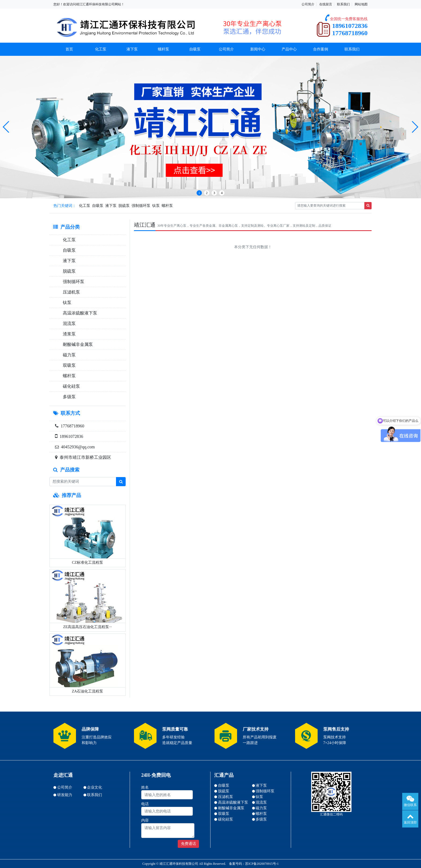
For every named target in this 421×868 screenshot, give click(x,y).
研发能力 (65, 795)
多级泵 (68, 397)
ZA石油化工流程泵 (88, 691)
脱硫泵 (124, 206)
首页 (69, 49)
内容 (145, 820)
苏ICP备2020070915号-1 (262, 864)
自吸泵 (195, 49)
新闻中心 (258, 49)
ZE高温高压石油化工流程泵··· (88, 627)
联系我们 (343, 4)
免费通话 (188, 844)
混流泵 (68, 323)
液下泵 (132, 49)
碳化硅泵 (70, 386)
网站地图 (361, 4)
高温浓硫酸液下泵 (79, 313)
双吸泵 (68, 365)
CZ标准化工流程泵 (88, 563)
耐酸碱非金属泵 (77, 344)
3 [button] (214, 193)
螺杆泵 (164, 49)
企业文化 (95, 787)
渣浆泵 (68, 334)
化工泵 (101, 49)
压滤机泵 (70, 292)
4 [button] (222, 193)
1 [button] (199, 193)
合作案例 (321, 49)
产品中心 (289, 49)
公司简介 (308, 4)
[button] (6, 127)
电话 (145, 804)
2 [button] (207, 193)
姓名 (145, 787)
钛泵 (156, 206)
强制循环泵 (141, 206)
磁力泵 (68, 355)
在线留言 (326, 4)
